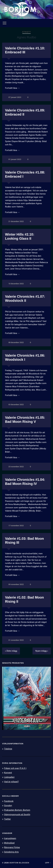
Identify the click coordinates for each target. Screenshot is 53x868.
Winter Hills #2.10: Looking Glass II (20, 236)
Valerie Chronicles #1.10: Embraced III (25, 50)
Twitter (7, 819)
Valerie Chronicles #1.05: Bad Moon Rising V (25, 420)
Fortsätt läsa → (12, 88)
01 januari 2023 (15, 159)
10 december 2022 (16, 284)
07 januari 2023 (15, 97)
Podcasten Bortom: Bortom (17, 810)
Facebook (9, 801)
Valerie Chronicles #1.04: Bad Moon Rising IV (25, 482)
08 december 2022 (16, 342)
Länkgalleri (9, 777)
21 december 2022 (16, 221)
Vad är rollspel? (11, 782)
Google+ (8, 806)
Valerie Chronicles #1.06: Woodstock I (25, 357)
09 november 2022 (16, 584)
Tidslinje (8, 749)
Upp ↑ (48, 863)
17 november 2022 (16, 526)
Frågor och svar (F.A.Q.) (15, 768)
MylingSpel (9, 843)
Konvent (8, 773)
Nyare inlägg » (42, 651)
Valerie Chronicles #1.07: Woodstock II (25, 299)
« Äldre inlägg (11, 651)
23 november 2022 (16, 467)
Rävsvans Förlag (12, 847)
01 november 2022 (16, 640)
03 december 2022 (16, 405)
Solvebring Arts (11, 852)
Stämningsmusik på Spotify (17, 815)
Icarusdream (10, 838)
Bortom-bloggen (19, 863)
